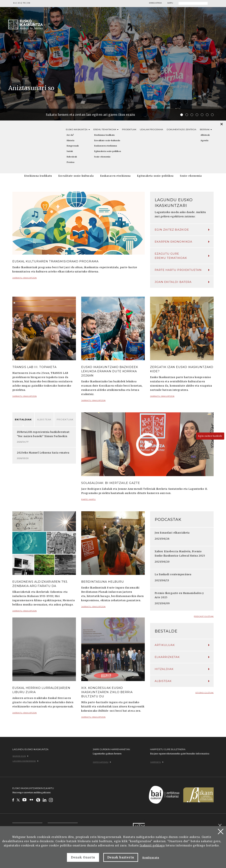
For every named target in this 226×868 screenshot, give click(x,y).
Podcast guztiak (204, 616)
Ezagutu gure (182, 256)
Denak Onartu (83, 857)
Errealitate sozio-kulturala (107, 140)
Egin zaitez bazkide (182, 230)
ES (19, 3)
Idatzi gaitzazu (102, 762)
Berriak (206, 129)
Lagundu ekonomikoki (26, 761)
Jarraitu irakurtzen (25, 279)
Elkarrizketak (182, 657)
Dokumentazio (182, 129)
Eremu (106, 129)
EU (15, 3)
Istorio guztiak (204, 693)
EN (29, 3)
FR (24, 3)
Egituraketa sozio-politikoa (108, 151)
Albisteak (44, 419)
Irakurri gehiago (152, 845)
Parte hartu (88, 501)
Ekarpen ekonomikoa (182, 242)
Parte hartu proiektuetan (182, 270)
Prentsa (70, 162)
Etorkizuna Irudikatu (104, 135)
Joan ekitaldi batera (182, 282)
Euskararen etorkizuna (105, 146)
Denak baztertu (121, 857)
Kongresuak (73, 146)
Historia (70, 140)
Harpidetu (157, 762)
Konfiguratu (151, 858)
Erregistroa (155, 3)
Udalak (151, 129)
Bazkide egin (20, 756)
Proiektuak (129, 129)
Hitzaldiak (182, 669)
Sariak (70, 151)
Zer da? (70, 135)
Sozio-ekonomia (102, 157)
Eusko (78, 129)
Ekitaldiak (23, 419)
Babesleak (72, 157)
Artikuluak (182, 645)
